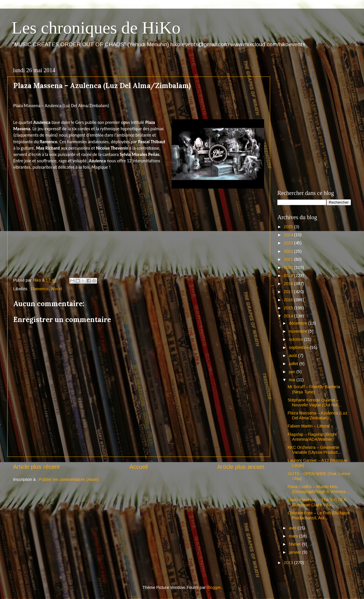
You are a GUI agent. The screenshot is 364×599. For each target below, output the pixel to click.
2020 (289, 267)
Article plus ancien (241, 467)
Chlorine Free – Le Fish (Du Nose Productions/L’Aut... (319, 515)
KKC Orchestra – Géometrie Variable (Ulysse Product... (314, 450)
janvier (296, 552)
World (56, 289)
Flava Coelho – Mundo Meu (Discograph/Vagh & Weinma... (318, 489)
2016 (289, 300)
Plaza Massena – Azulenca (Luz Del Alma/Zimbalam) (318, 415)
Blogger (214, 587)
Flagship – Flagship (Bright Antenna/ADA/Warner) (312, 437)
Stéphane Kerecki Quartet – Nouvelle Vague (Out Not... (314, 402)
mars (294, 536)
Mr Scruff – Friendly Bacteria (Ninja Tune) (314, 389)
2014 (289, 316)
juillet (294, 364)
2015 (289, 308)
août (294, 356)
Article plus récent (36, 467)
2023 (289, 243)
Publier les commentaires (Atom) (69, 479)
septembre (299, 347)
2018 (289, 284)
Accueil (139, 467)
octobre (296, 339)
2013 (289, 563)
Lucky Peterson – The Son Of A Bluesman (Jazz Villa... (317, 502)
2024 (289, 235)
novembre (299, 331)
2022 (289, 251)
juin (293, 372)
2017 (289, 292)
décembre (299, 323)
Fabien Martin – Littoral (309, 426)
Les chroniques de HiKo (96, 28)
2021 (289, 259)
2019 (289, 276)
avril (293, 528)
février (295, 544)
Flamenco (40, 289)
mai (293, 380)
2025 (289, 227)
